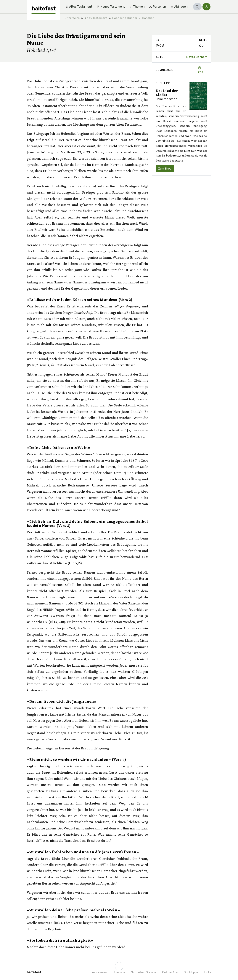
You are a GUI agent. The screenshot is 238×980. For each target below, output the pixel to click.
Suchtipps (191, 972)
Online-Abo (170, 972)
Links (208, 972)
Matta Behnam (197, 57)
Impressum (99, 972)
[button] (197, 7)
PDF (201, 70)
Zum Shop (165, 169)
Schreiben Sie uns (144, 972)
